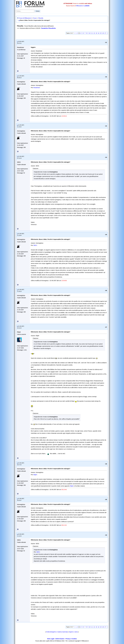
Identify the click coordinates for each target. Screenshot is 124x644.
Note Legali (51, 639)
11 (92, 33)
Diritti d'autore (60, 639)
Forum (35, 18)
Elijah (35, 475)
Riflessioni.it (80, 6)
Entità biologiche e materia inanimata (57, 632)
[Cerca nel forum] (25, 11)
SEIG (35, 245)
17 (105, 33)
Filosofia (41, 18)
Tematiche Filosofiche (48, 28)
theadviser (37, 88)
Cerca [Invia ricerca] (38, 11)
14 (99, 33)
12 (94, 33)
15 (101, 33)
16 (103, 33)
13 (96, 33)
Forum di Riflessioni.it (25, 18)
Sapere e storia (73, 632)
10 (90, 33)
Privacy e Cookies (71, 639)
